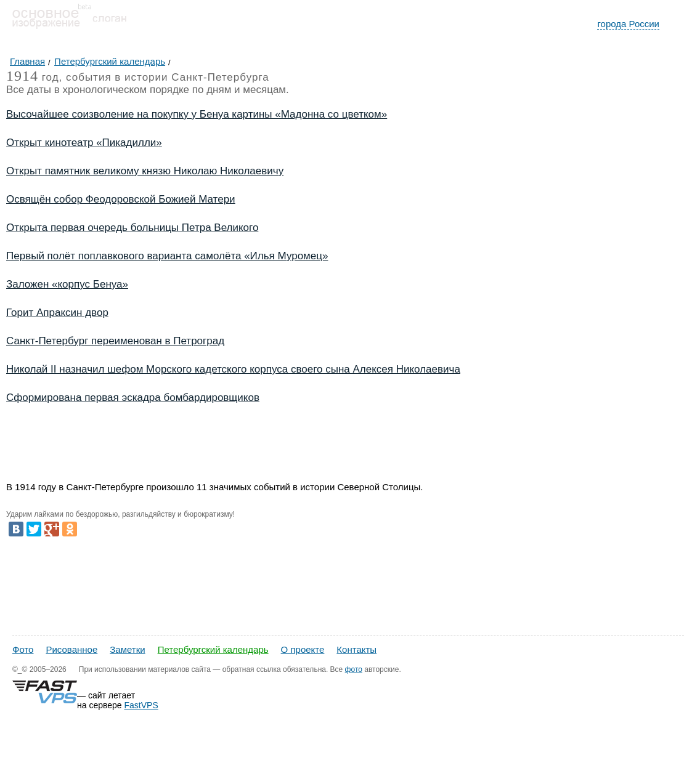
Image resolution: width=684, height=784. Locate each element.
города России (628, 24)
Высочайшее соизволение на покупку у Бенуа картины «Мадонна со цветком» (197, 114)
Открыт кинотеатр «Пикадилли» (84, 143)
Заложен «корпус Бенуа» (67, 284)
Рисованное (71, 649)
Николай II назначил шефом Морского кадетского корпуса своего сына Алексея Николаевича (233, 369)
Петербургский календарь (213, 649)
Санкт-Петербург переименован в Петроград (115, 341)
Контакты (356, 649)
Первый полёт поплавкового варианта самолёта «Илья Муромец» (167, 256)
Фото (23, 649)
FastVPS (141, 705)
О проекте (303, 649)
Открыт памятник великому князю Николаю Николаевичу (145, 171)
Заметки (127, 649)
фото (354, 669)
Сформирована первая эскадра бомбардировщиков (133, 398)
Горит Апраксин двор (57, 313)
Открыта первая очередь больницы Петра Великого (132, 228)
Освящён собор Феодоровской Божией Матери (121, 199)
